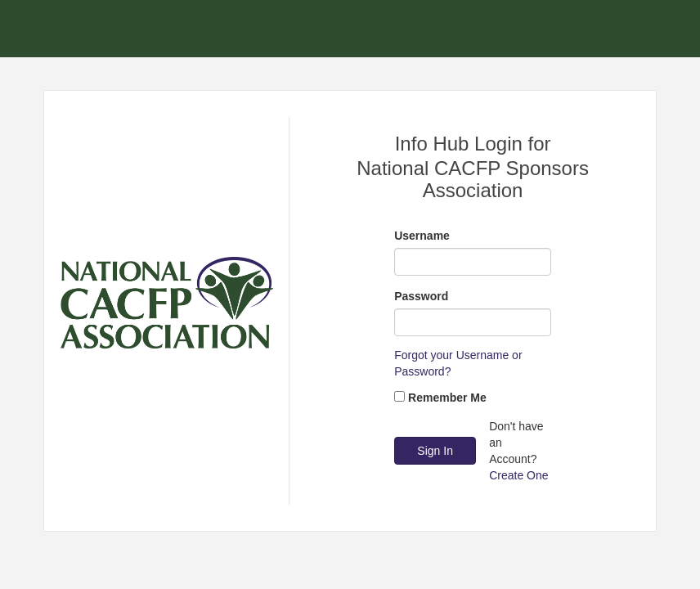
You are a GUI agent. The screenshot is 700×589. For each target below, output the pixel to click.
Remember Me (447, 398)
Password (421, 296)
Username (422, 236)
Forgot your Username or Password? (458, 363)
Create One (518, 475)
